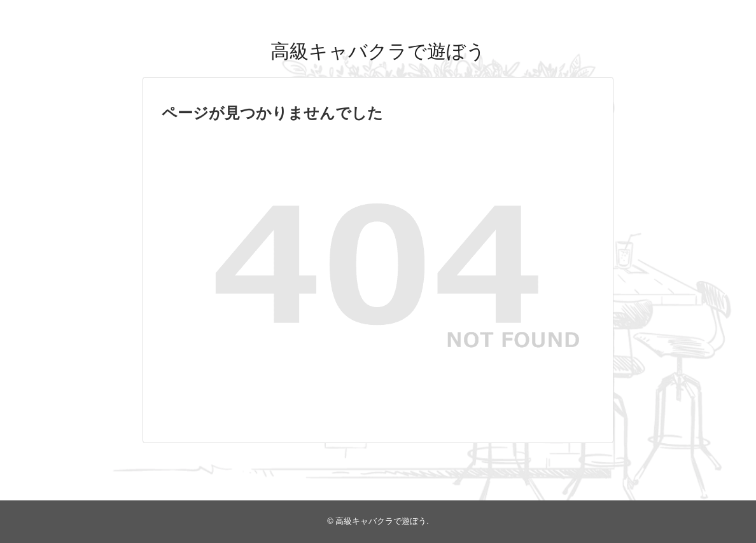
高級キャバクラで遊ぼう (378, 51)
